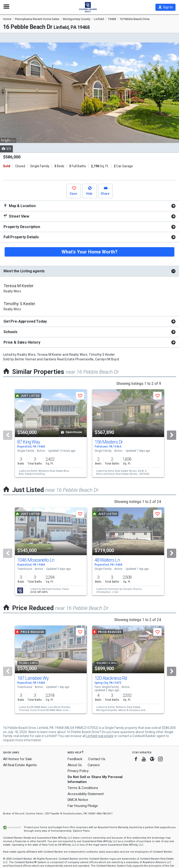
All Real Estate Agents (20, 765)
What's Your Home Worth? (89, 252)
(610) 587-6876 (39, 592)
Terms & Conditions (83, 788)
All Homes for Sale (17, 759)
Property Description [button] (22, 227)
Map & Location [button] (20, 206)
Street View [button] (16, 216)
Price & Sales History (22, 342)
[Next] (172, 435)
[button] (165, 7)
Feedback (75, 759)
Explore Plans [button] (81, 831)
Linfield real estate (100, 736)
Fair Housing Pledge (83, 806)
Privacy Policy (78, 771)
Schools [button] (10, 332)
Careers (94, 765)
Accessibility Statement (86, 794)
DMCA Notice (78, 800)
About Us (75, 765)
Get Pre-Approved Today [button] (25, 321)
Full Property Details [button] (21, 237)
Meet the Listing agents (24, 271)
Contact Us (97, 759)
